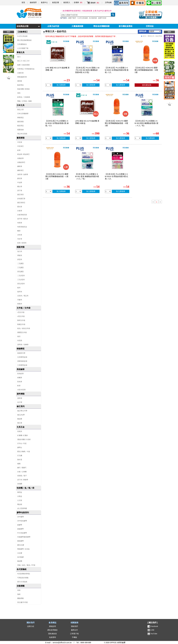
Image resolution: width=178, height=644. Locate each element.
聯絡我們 (74, 626)
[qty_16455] (48, 191)
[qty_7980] (48, 85)
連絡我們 (33, 2)
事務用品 (20, 118)
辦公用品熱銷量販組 (24, 40)
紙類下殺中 (72, 18)
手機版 (74, 637)
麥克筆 (20, 178)
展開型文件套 (22, 332)
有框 (19, 590)
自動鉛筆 (20, 158)
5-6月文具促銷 (83, 18)
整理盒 (20, 492)
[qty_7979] (78, 138)
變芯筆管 (20, 195)
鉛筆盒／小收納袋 (24, 97)
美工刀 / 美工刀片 (24, 61)
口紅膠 (20, 553)
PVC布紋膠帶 (22, 533)
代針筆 (20, 239)
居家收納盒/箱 (22, 361)
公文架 (20, 500)
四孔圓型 (20, 272)
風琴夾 (20, 292)
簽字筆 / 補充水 (23, 219)
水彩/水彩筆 (22, 390)
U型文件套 (21, 316)
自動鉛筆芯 (21, 162)
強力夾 (20, 251)
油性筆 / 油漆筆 (23, 174)
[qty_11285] (78, 85)
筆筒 (19, 93)
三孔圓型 (20, 268)
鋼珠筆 (20, 166)
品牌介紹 (31, 626)
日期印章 (20, 73)
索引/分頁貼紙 (22, 582)
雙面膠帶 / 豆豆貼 (24, 549)
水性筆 (20, 235)
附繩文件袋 (21, 324)
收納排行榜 (21, 353)
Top (169, 105)
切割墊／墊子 (22, 476)
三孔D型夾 (21, 280)
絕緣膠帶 (20, 529)
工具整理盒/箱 (22, 365)
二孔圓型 (20, 263)
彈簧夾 (20, 255)
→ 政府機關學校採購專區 (71, 11)
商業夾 (20, 304)
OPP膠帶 (21, 517)
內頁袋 (20, 340)
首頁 (23, 2)
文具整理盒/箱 (22, 357)
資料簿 (20, 398)
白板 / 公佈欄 (22, 472)
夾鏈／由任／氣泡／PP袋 (26, 565)
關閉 (169, 32)
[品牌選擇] (155, 31)
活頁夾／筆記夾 (23, 296)
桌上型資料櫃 (22, 508)
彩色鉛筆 (20, 374)
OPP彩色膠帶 (22, 521)
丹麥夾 (20, 300)
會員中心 (44, 2)
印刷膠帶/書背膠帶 (24, 537)
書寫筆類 (20, 122)
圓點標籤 (20, 598)
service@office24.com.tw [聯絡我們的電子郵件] (62, 643)
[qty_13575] (48, 138)
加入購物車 (61, 85)
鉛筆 (19, 150)
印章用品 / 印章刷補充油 (26, 69)
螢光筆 (20, 207)
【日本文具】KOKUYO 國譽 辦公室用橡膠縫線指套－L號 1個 (57, 176)
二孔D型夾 (21, 276)
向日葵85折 (93, 18)
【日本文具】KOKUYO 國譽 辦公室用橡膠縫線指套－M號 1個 (146, 70)
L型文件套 (21, 312)
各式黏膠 (20, 557)
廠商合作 (108, 11)
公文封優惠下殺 (23, 48)
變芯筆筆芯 (21, 203)
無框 (19, 594)
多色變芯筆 (21, 199)
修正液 (20, 423)
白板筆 (20, 211)
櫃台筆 (20, 187)
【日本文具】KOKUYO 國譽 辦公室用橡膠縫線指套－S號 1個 (116, 123)
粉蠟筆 (20, 378)
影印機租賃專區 (126, 26)
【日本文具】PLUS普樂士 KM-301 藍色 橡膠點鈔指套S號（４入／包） (87, 176)
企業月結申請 (53, 26)
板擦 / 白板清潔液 (24, 65)
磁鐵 (19, 464)
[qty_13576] (108, 85)
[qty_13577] (108, 191)
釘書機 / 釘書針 (23, 435)
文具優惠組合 (22, 44)
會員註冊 (56, 2)
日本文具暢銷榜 (23, 114)
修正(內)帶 (21, 415)
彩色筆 (20, 382)
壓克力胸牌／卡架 (24, 452)
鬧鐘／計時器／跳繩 (24, 101)
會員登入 (67, 2)
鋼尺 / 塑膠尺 (22, 468)
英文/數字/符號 (22, 602)
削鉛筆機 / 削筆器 (24, 89)
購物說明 (53, 626)
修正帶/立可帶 (22, 411)
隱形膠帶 (20, 541)
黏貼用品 (20, 126)
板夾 (19, 288)
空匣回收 (150, 26)
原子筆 (20, 191)
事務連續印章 (22, 77)
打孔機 (20, 456)
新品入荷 (20, 110)
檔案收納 (20, 130)
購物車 (95, 3)
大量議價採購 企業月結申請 (93, 11)
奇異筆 (20, 223)
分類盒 (20, 496)
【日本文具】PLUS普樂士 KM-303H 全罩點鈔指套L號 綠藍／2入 (57, 123)
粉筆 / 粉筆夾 (22, 243)
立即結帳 (108, 2)
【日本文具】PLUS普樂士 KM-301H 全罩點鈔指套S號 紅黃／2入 (117, 176)
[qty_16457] (108, 138)
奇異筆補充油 (22, 227)
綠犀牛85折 (102, 18)
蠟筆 (19, 231)
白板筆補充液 (22, 215)
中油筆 (20, 182)
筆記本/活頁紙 (22, 134)
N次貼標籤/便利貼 (24, 574)
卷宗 (19, 336)
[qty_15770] (78, 191)
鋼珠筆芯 (20, 170)
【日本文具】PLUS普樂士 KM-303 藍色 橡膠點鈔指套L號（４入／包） (146, 123)
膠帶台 (20, 447)
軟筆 (19, 386)
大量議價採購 (77, 26)
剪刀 (19, 57)
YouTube (154, 634)
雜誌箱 (20, 504)
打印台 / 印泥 (22, 443)
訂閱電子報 (74, 634)
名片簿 (20, 402)
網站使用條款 (53, 630)
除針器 (20, 460)
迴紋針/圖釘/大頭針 (24, 439)
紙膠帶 (20, 525)
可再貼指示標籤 (23, 578)
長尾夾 (20, 431)
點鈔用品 (20, 85)
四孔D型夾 (21, 284)
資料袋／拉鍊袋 (23, 345)
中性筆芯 (20, 146)
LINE (152, 630)
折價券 (79, 2)
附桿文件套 (21, 320)
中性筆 (20, 142)
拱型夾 (20, 259)
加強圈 (20, 484)
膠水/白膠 (21, 545)
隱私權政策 (53, 634)
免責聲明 (53, 637)
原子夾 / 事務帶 (23, 480)
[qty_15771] (138, 138)
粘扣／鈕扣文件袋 (24, 328)
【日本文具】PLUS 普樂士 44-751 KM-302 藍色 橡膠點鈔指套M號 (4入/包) (87, 70)
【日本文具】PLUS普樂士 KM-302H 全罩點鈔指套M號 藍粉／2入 (117, 70)
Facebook (154, 626)
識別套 (20, 81)
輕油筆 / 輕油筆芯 (24, 154)
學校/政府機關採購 (101, 26)
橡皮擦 (20, 419)
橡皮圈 (20, 561)
